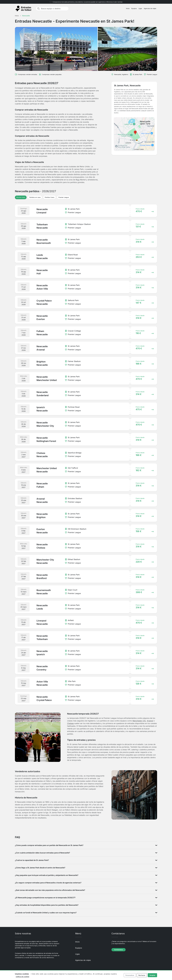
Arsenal (150, 721)
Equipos (134, 8)
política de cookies (22, 977)
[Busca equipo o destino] (54, 9)
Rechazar (142, 975)
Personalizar (130, 975)
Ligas (140, 8)
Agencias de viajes (150, 8)
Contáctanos (119, 950)
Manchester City (139, 721)
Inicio (128, 8)
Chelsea (70, 723)
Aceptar (152, 975)
